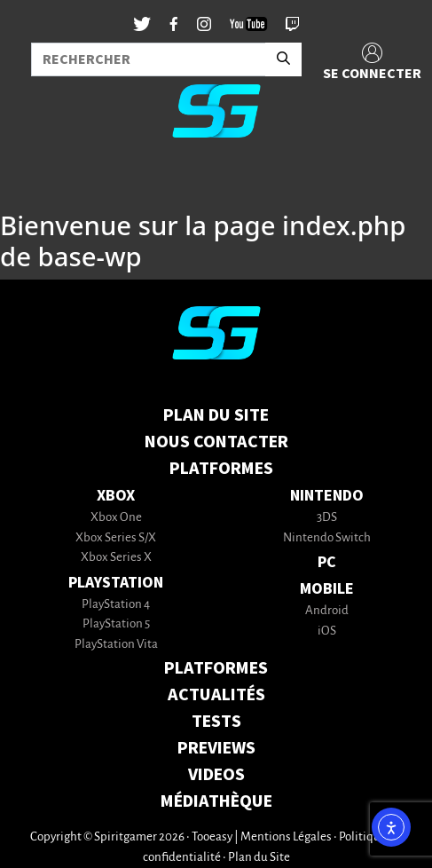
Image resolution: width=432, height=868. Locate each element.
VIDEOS (216, 775)
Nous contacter (216, 442)
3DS (327, 518)
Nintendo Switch (327, 538)
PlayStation (116, 583)
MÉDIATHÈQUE (216, 801)
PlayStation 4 (116, 605)
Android (327, 611)
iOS (327, 631)
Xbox (116, 496)
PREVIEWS (216, 748)
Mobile (327, 589)
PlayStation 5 (116, 624)
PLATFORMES (216, 668)
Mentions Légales (286, 837)
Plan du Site (216, 415)
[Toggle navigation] (36, 181)
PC (327, 562)
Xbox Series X (116, 558)
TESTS (216, 722)
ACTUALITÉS (216, 695)
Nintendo (327, 496)
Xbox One (116, 518)
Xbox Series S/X (116, 538)
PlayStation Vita (116, 645)
